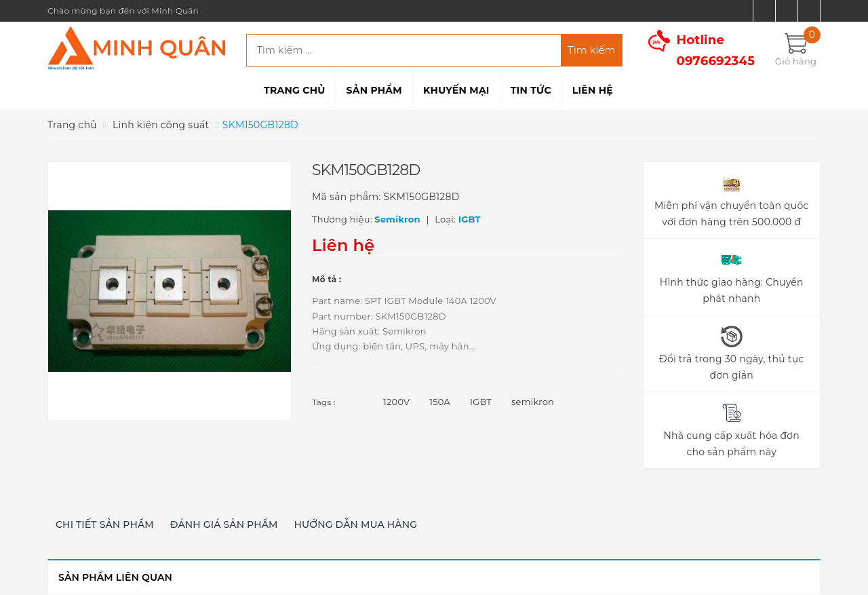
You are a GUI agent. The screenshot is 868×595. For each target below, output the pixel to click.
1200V (396, 402)
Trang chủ (294, 90)
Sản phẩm (374, 90)
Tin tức (531, 90)
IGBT (481, 402)
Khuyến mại (456, 90)
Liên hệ (593, 90)
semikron (533, 402)
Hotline (716, 51)
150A (440, 402)
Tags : (324, 402)
